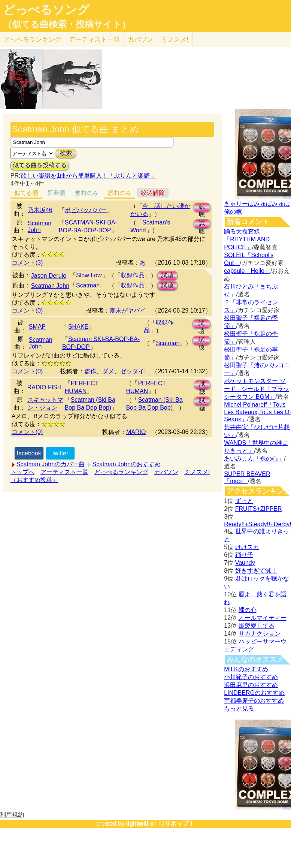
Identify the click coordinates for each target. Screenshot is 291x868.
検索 (66, 153)
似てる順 (26, 193)
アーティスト (94, 40)
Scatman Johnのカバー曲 (51, 464)
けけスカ (247, 547)
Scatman (88, 285)
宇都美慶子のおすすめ (254, 701)
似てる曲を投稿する (40, 165)
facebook (29, 453)
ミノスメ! (175, 40)
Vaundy (245, 563)
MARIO (136, 432)
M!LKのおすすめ (246, 669)
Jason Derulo (49, 276)
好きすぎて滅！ (256, 571)
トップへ (22, 472)
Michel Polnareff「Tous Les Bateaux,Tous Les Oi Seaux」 (257, 412)
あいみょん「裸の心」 (254, 459)
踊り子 (244, 555)
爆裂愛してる (257, 626)
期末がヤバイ (128, 311)
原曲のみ (119, 193)
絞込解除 (153, 193)
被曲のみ (87, 193)
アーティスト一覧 (64, 472)
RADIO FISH (45, 387)
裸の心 (248, 610)
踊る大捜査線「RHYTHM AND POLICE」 (247, 239)
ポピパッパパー (86, 210)
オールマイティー (263, 618)
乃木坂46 (40, 210)
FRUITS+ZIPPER (259, 509)
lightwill (137, 824)
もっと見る (239, 709)
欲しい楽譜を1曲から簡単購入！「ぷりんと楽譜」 (88, 176)
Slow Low (89, 275)
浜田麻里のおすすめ (251, 685)
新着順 (56, 193)
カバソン (140, 40)
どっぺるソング (46, 10)
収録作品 (133, 275)
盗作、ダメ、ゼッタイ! (115, 371)
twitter (60, 453)
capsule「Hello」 (247, 271)
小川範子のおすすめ (251, 677)
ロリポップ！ (176, 824)
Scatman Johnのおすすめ (127, 464)
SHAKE (78, 327)
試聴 (202, 208)
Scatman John (40, 227)
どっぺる (32, 40)
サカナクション (260, 634)
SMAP (37, 327)
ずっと (244, 501)
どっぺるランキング (121, 472)
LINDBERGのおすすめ (254, 693)
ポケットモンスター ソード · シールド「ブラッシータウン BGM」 (256, 389)
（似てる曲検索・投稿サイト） (67, 24)
